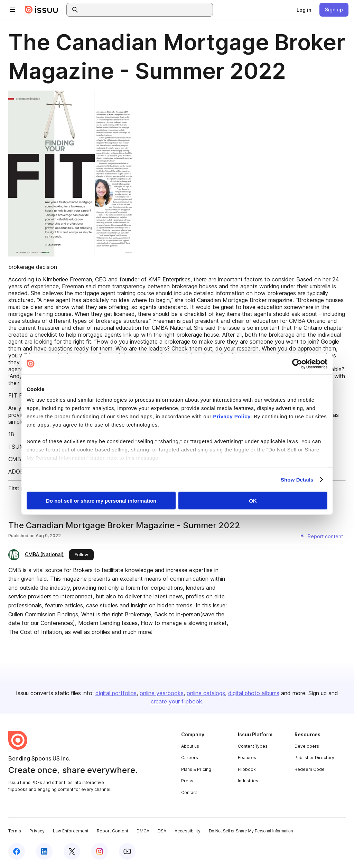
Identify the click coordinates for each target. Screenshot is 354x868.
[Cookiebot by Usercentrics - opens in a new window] (297, 364)
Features (247, 758)
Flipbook (247, 769)
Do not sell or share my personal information (101, 500)
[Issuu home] (41, 10)
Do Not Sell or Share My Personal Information (251, 831)
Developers (307, 746)
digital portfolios (116, 693)
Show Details (297, 480)
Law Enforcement (71, 831)
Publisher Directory (314, 758)
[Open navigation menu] (12, 10)
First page (21, 488)
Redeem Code (310, 769)
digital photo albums (254, 693)
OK (253, 500)
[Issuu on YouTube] (127, 851)
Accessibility (188, 831)
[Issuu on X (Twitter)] (72, 851)
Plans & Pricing (196, 769)
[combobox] (146, 10)
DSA (162, 831)
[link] (304, 10)
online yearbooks (162, 693)
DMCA (143, 831)
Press (187, 781)
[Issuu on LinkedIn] (44, 851)
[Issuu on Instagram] (100, 851)
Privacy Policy (232, 416)
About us (190, 746)
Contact (189, 792)
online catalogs (206, 693)
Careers (190, 758)
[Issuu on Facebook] (17, 851)
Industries (248, 781)
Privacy (37, 831)
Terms (15, 831)
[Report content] (321, 536)
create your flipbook (176, 701)
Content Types (253, 746)
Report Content (113, 831)
